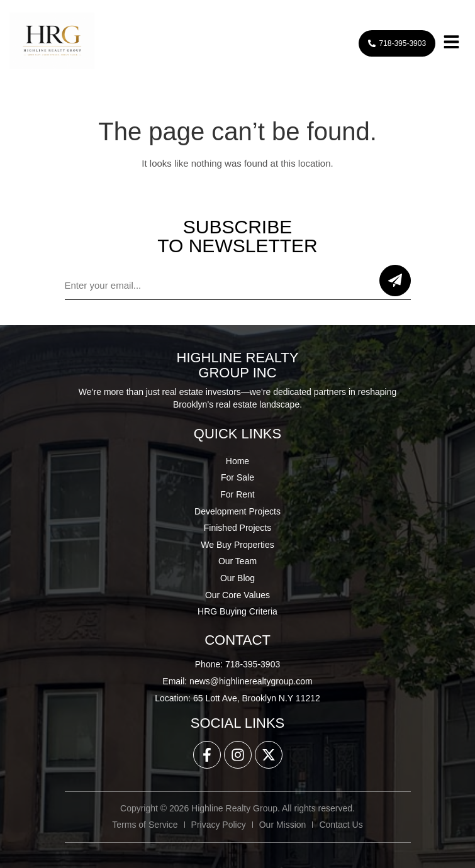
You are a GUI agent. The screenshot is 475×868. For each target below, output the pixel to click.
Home (237, 461)
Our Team (237, 561)
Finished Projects (237, 528)
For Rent (237, 494)
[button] (451, 43)
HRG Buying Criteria (237, 611)
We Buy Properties (237, 545)
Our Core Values (237, 595)
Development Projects (237, 511)
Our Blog (237, 578)
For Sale (237, 477)
